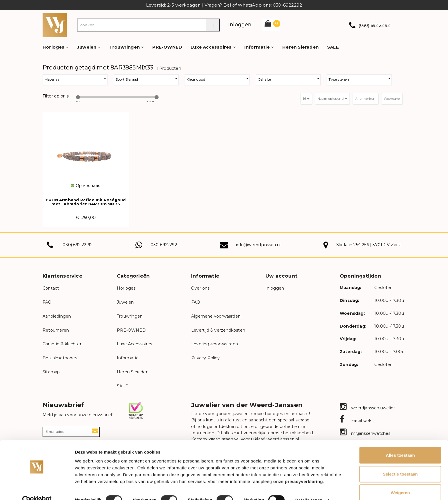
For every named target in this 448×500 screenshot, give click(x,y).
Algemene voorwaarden (216, 316)
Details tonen (309, 489)
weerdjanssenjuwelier (367, 408)
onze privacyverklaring (298, 470)
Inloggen (240, 25)
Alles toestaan (400, 444)
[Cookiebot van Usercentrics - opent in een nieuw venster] (37, 489)
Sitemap (51, 372)
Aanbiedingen (57, 316)
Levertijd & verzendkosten (218, 330)
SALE (333, 47)
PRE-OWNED (167, 47)
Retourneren (56, 330)
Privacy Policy (205, 358)
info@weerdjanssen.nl (258, 245)
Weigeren (400, 481)
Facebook (356, 421)
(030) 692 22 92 (374, 25)
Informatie (259, 47)
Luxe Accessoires (213, 47)
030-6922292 (164, 245)
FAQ (47, 302)
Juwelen (89, 47)
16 (306, 99)
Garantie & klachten (63, 344)
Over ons (200, 288)
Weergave (392, 99)
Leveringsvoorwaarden (215, 344)
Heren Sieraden (300, 47)
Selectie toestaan (400, 463)
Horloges (56, 47)
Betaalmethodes (60, 358)
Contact (51, 288)
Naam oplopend (332, 99)
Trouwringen (127, 47)
